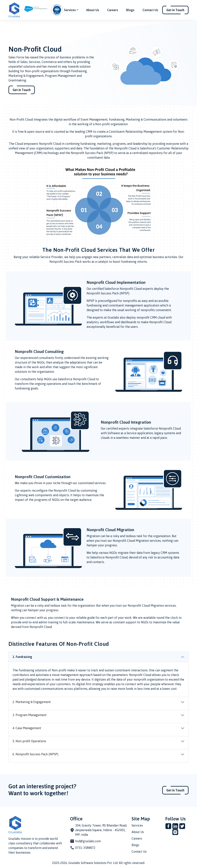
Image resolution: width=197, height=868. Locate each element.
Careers (113, 10)
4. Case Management (27, 728)
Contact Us (150, 10)
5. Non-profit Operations (29, 741)
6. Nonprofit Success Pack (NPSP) (35, 754)
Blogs (130, 10)
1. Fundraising (22, 657)
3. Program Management (30, 715)
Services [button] (70, 10)
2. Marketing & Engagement (32, 702)
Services (137, 825)
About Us (93, 10)
